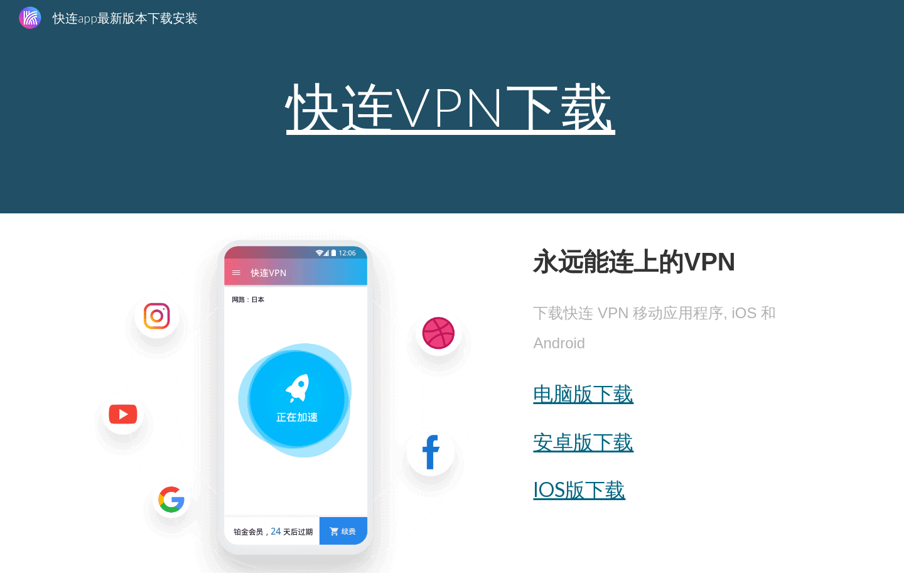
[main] (452, 106)
